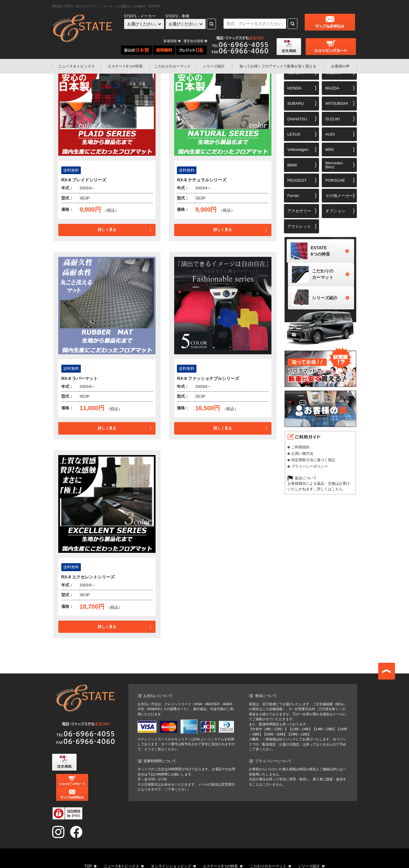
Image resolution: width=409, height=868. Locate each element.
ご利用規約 (300, 451)
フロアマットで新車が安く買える (278, 66)
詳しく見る (107, 230)
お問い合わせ (278, 860)
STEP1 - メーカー (140, 16)
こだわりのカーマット (173, 66)
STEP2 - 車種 (177, 16)
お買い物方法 (302, 458)
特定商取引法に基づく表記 (313, 464)
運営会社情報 (193, 41)
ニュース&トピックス (121, 853)
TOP (88, 853)
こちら (337, 493)
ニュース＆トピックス (77, 66)
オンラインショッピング (171, 853)
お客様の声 (340, 66)
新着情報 (170, 41)
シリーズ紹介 (214, 66)
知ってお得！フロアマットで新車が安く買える (153, 860)
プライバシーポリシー (310, 471)
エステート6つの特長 (125, 66)
